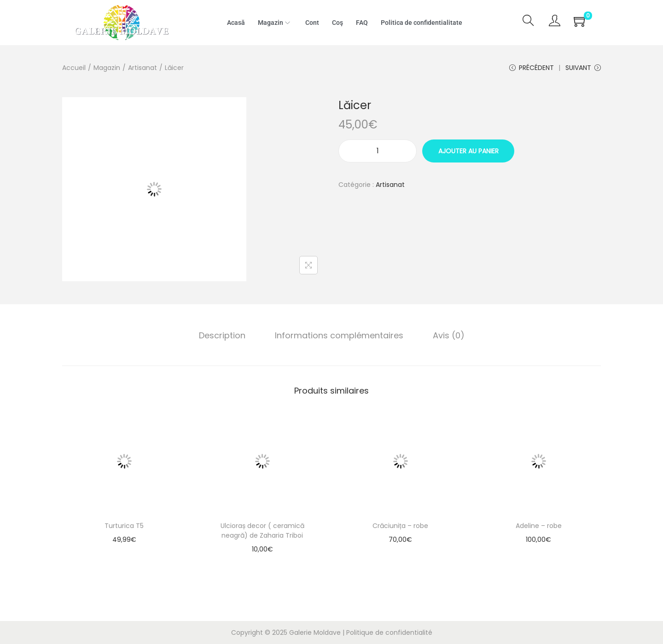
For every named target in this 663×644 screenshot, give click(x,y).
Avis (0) (449, 335)
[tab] (222, 336)
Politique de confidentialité (389, 632)
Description (222, 335)
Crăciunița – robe (400, 526)
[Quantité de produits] (378, 151)
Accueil (74, 68)
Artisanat (142, 68)
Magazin (107, 68)
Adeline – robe (539, 526)
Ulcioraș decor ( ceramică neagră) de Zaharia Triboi (262, 531)
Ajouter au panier (468, 151)
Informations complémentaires (339, 335)
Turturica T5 (124, 526)
